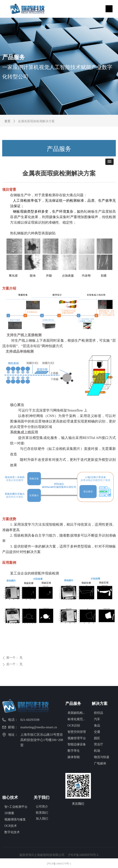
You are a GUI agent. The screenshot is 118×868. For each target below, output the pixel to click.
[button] (109, 162)
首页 (7, 121)
